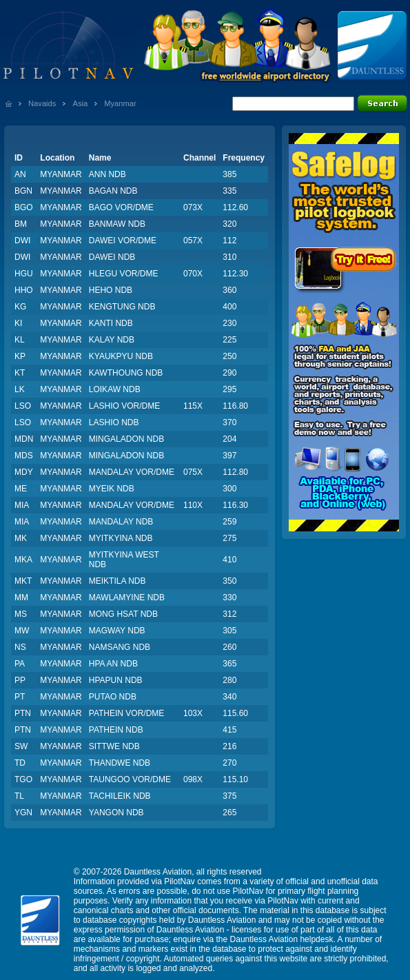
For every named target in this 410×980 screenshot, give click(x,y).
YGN (23, 813)
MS (21, 614)
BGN (23, 191)
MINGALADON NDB (126, 439)
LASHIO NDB (114, 422)
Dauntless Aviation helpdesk (282, 939)
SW (21, 746)
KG (20, 307)
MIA (22, 505)
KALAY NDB (112, 340)
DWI (22, 241)
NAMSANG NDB (120, 647)
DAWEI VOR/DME (123, 241)
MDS (24, 456)
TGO (23, 779)
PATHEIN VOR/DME (127, 713)
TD (20, 763)
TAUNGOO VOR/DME (130, 779)
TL (19, 796)
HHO (24, 290)
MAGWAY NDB (117, 631)
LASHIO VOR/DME (124, 406)
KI (18, 323)
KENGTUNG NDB (122, 307)
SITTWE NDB (114, 746)
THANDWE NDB (120, 763)
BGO (24, 207)
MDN (24, 439)
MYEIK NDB (112, 489)
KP (20, 356)
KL (20, 340)
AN (20, 174)
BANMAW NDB (117, 224)
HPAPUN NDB (116, 680)
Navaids (42, 103)
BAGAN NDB (113, 191)
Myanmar (120, 103)
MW (22, 631)
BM (21, 224)
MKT (23, 581)
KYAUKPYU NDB (121, 356)
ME (21, 489)
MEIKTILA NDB (117, 581)
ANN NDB (107, 174)
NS (20, 647)
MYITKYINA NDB (121, 538)
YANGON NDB (116, 813)
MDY (24, 472)
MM (21, 598)
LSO (23, 406)
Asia (80, 103)
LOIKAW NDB (115, 389)
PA (20, 664)
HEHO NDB (111, 290)
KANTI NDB (111, 323)
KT (20, 373)
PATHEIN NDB (116, 730)
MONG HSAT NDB (123, 614)
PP (20, 680)
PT (20, 697)
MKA (23, 560)
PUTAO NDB (113, 697)
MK (21, 538)
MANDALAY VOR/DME (132, 472)
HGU (24, 274)
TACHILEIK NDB (120, 796)
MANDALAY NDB (121, 522)
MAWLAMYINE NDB (127, 598)
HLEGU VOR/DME (124, 274)
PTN (23, 713)
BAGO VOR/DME (121, 207)
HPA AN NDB (113, 664)
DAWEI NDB (112, 257)
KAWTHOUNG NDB (126, 373)
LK (20, 389)
